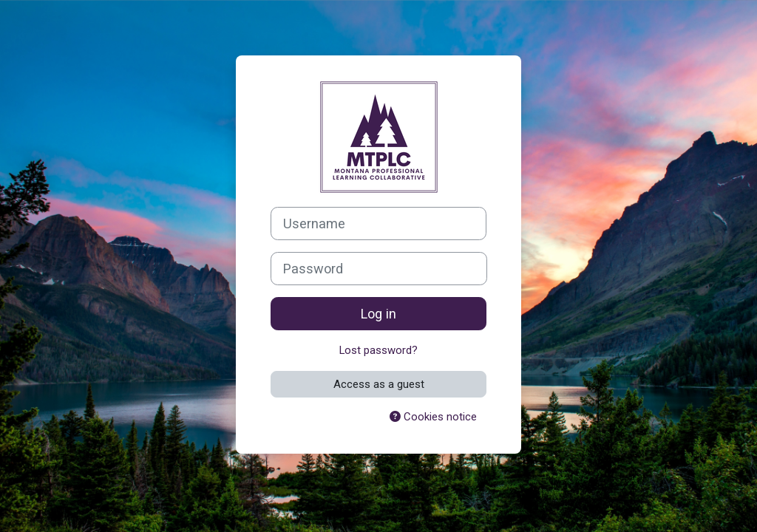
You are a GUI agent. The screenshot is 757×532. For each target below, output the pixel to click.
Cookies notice (433, 417)
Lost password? (378, 350)
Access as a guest (379, 384)
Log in (378, 314)
